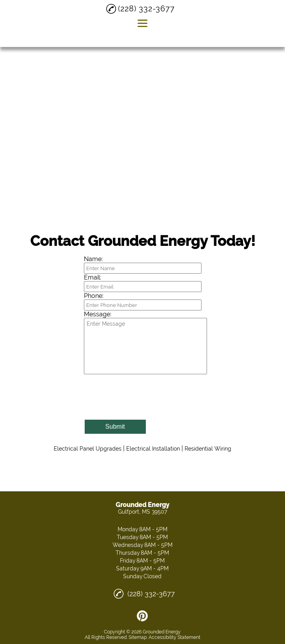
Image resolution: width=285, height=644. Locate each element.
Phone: (94, 296)
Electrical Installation (153, 449)
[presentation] (143, 399)
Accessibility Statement (174, 637)
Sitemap (138, 637)
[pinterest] (142, 616)
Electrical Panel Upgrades (88, 449)
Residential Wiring (208, 449)
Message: (98, 314)
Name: (93, 259)
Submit (115, 427)
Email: (93, 277)
